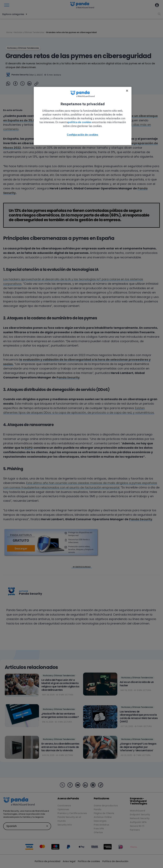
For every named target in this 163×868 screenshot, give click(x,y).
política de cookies (80, 122)
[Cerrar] (127, 91)
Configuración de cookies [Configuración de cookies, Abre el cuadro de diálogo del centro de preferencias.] (83, 135)
